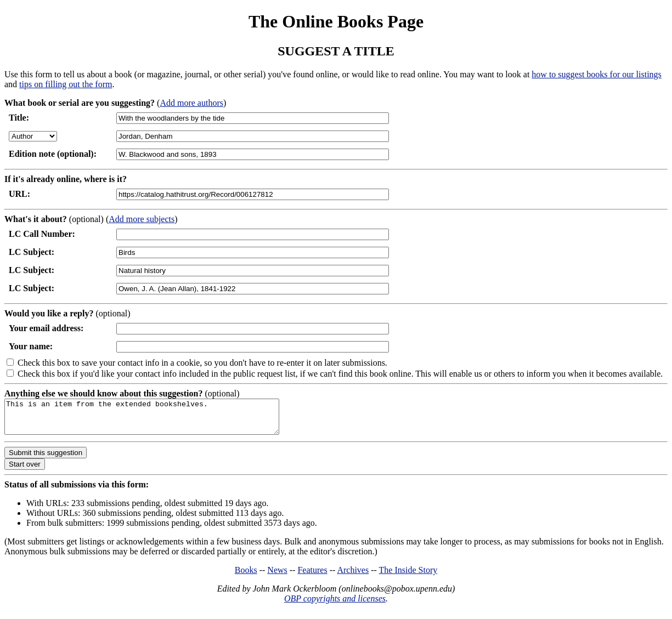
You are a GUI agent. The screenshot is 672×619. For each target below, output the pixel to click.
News (277, 577)
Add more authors (191, 103)
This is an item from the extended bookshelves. (158, 420)
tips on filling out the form (66, 84)
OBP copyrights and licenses (335, 605)
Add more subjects (142, 219)
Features (312, 577)
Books (246, 577)
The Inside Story (408, 577)
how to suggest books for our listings (596, 74)
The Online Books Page (336, 21)
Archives (353, 577)
